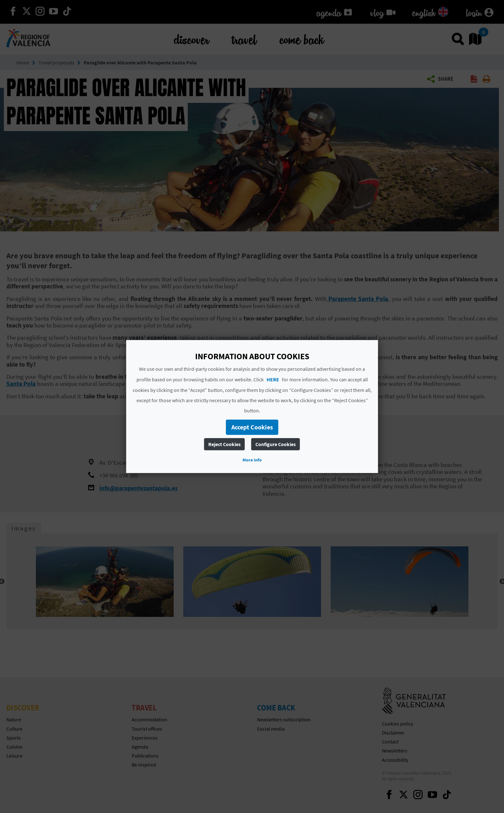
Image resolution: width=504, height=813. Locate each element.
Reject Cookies (224, 444)
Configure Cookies (276, 444)
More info (252, 460)
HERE (273, 379)
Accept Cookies (252, 427)
